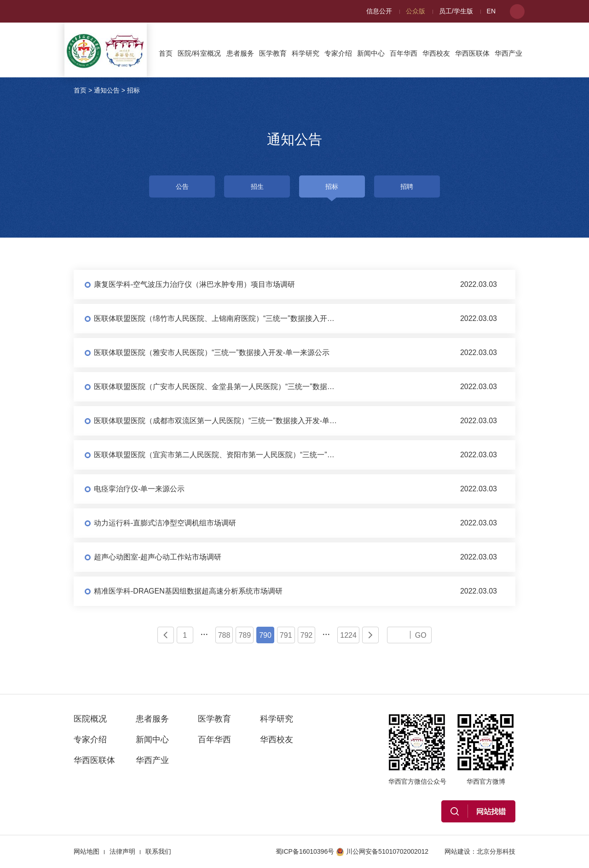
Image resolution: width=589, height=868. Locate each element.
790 (265, 635)
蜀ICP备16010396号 (305, 851)
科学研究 (306, 53)
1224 (348, 635)
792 (307, 635)
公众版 (416, 11)
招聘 (407, 186)
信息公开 (379, 11)
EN (491, 11)
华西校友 (436, 53)
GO (421, 635)
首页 (166, 53)
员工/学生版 (456, 11)
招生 (257, 186)
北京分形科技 (496, 851)
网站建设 (457, 851)
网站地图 (87, 851)
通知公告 (107, 90)
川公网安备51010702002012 (382, 851)
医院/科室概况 (199, 53)
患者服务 (240, 53)
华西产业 (508, 53)
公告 (182, 186)
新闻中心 (371, 53)
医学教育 (273, 53)
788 (224, 635)
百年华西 (404, 53)
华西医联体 (472, 53)
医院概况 (90, 719)
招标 (133, 90)
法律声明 (122, 851)
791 (286, 635)
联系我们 (158, 851)
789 (245, 635)
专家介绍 (338, 53)
